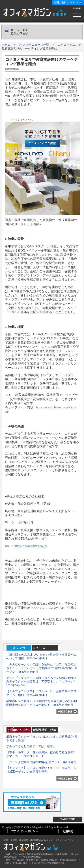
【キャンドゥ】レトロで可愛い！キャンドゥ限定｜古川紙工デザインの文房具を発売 (41, 770)
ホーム (6, 45)
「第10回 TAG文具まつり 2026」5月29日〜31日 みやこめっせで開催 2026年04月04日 (42, 656)
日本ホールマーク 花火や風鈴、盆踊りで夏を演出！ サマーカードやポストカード (41, 754)
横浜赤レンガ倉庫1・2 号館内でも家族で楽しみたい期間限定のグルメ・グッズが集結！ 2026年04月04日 (42, 703)
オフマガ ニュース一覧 (34, 45)
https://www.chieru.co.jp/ (31, 546)
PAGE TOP (68, 819)
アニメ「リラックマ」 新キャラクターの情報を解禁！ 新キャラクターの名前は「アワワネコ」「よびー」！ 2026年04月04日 (43, 682)
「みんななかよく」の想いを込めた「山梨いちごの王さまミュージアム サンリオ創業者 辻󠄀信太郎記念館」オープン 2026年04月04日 (42, 668)
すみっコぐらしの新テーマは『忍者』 (31, 746)
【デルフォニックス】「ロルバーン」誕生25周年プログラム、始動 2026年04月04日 (41, 693)
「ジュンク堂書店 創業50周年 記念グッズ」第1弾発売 (41, 762)
